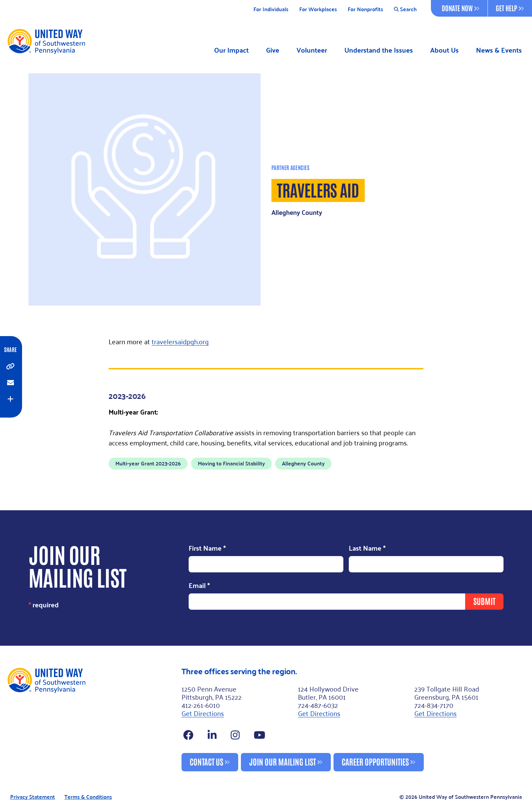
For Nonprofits (365, 9)
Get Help (510, 8)
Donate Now (461, 8)
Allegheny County (303, 463)
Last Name (367, 549)
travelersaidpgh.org (180, 341)
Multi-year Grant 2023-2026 (148, 463)
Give (273, 50)
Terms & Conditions (88, 797)
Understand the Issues (379, 50)
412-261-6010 (201, 705)
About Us (444, 50)
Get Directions (203, 713)
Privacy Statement (33, 797)
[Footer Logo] (91, 719)
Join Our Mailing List (282, 761)
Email (199, 586)
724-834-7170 (434, 705)
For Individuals (271, 9)
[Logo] (46, 41)
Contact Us (206, 761)
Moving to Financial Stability (231, 463)
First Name (207, 549)
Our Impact (231, 50)
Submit (484, 601)
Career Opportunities (375, 761)
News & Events (499, 50)
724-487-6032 (318, 705)
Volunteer (312, 50)
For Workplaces (318, 9)
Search (405, 9)
